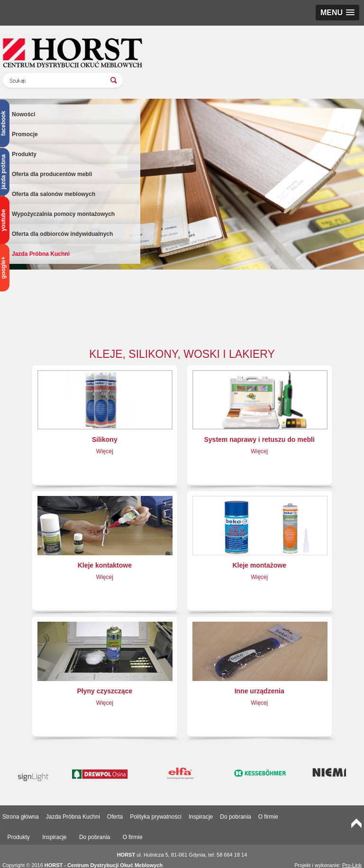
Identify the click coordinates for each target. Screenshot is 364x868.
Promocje (25, 134)
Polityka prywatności (156, 817)
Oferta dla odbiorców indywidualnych (62, 234)
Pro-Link (352, 865)
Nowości (23, 114)
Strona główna (21, 817)
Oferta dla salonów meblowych (54, 194)
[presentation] (18, 838)
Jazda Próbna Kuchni (41, 254)
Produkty (24, 154)
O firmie (268, 817)
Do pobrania (235, 817)
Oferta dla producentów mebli (52, 174)
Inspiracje (201, 817)
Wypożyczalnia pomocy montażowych (63, 214)
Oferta (115, 817)
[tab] (18, 838)
